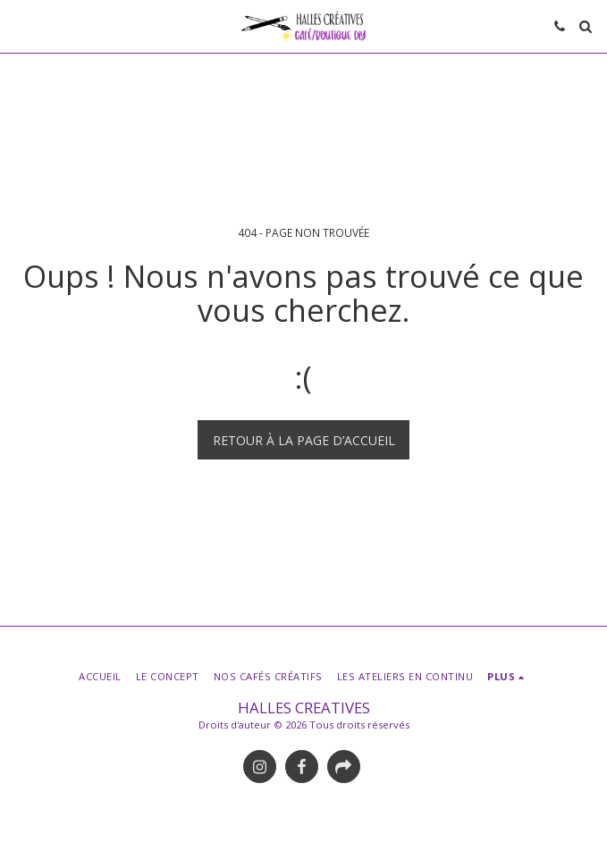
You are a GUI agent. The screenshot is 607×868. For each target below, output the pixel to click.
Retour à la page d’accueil (304, 440)
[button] (20, 25)
